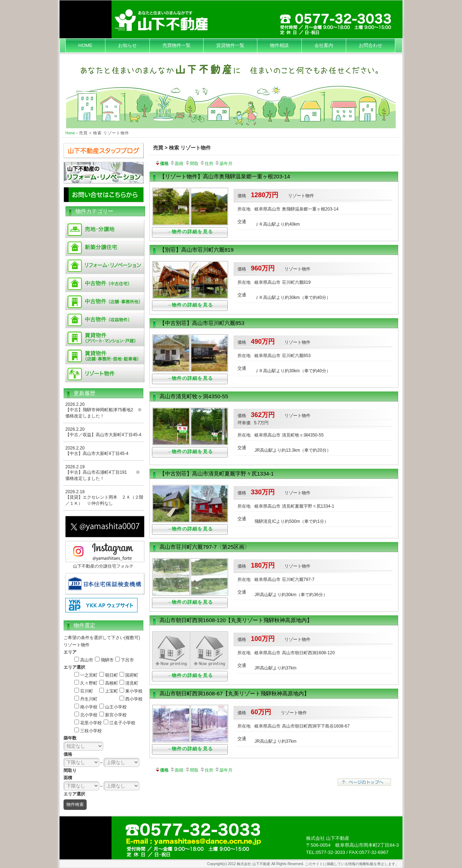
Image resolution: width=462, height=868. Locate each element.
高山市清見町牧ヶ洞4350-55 (194, 396)
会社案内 (324, 45)
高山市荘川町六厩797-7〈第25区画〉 (205, 547)
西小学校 (134, 699)
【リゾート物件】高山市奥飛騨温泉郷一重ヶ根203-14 (225, 176)
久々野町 (89, 683)
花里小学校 (91, 723)
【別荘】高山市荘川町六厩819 (197, 250)
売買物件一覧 (176, 45)
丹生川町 (89, 699)
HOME (85, 45)
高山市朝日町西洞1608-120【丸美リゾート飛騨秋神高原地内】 (236, 620)
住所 (206, 164)
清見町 (132, 683)
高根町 (112, 683)
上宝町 (112, 691)
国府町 (132, 675)
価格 (162, 164)
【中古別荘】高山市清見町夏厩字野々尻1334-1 (217, 474)
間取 (192, 164)
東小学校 (134, 691)
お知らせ (127, 45)
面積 (176, 164)
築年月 (223, 164)
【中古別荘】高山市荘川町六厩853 (202, 323)
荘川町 (87, 691)
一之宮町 (89, 675)
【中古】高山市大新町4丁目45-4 (97, 453)
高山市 (87, 660)
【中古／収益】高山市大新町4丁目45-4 (103, 435)
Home (70, 133)
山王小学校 (116, 707)
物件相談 (279, 45)
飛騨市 (107, 660)
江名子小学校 (122, 723)
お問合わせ (371, 45)
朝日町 (112, 675)
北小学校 (89, 715)
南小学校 (89, 707)
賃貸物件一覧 (230, 45)
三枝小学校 (91, 731)
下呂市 (127, 660)
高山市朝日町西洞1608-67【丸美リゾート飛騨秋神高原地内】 (234, 693)
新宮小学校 (116, 715)
